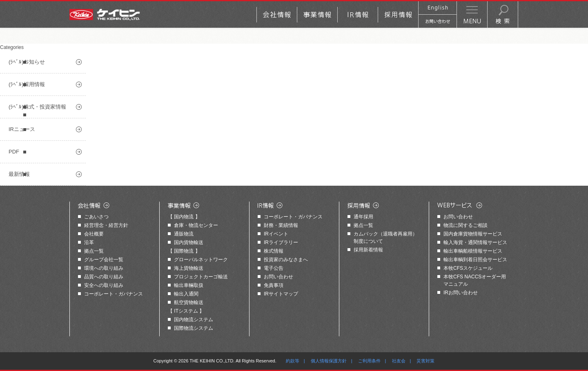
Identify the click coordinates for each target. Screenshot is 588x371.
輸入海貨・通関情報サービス (475, 242)
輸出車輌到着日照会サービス (475, 260)
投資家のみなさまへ (286, 260)
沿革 (89, 242)
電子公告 (274, 268)
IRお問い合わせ (461, 293)
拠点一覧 (94, 251)
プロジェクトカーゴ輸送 (201, 277)
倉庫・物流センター (196, 225)
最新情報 (19, 174)
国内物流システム (194, 320)
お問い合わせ (278, 277)
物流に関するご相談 (465, 225)
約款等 (293, 361)
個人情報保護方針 (329, 361)
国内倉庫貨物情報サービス (473, 234)
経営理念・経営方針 (106, 225)
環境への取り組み (104, 268)
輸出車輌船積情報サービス (473, 251)
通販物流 (184, 234)
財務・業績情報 (281, 225)
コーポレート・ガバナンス (114, 294)
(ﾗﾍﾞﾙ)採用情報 (27, 84)
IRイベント (276, 234)
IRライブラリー (281, 242)
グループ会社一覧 (104, 260)
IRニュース (22, 129)
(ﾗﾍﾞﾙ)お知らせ (27, 62)
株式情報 (274, 251)
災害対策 (425, 361)
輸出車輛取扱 (189, 285)
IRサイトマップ (281, 294)
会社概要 (94, 234)
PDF (14, 152)
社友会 (399, 361)
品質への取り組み (104, 277)
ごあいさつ (96, 217)
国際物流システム (194, 328)
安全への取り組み (104, 285)
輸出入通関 (186, 294)
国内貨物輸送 (189, 242)
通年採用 (363, 217)
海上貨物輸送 (189, 268)
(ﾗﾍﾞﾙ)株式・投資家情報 (37, 107)
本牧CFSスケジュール (468, 268)
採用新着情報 (368, 250)
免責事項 (274, 285)
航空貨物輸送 (189, 302)
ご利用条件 (369, 361)
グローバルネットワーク (201, 260)
